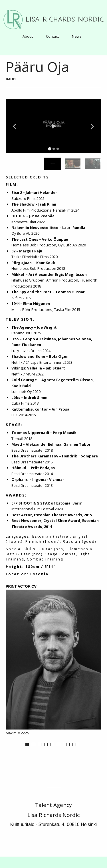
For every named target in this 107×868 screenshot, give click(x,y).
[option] (53, 663)
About (28, 36)
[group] (53, 164)
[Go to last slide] (15, 126)
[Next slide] (92, 126)
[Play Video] (54, 126)
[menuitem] (28, 36)
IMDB (11, 79)
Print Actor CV (21, 587)
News (77, 36)
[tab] (50, 149)
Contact (52, 36)
